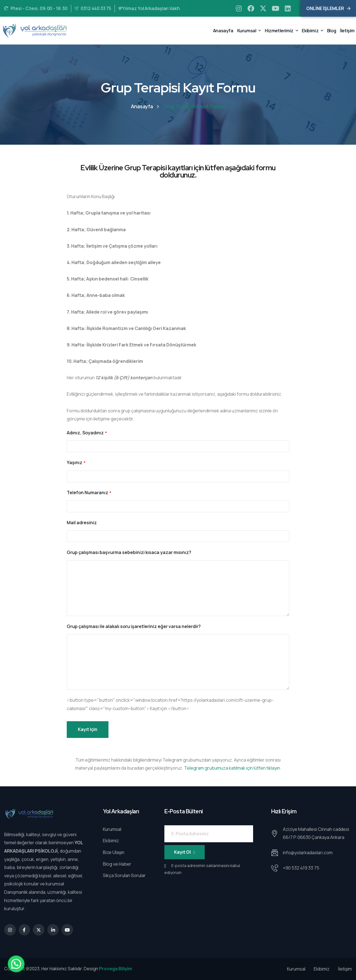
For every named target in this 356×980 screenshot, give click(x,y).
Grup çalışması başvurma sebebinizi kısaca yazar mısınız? (129, 552)
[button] (16, 964)
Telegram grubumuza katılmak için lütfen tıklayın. (233, 768)
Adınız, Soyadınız (87, 433)
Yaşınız (76, 463)
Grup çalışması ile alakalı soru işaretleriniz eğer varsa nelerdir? (134, 626)
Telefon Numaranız (89, 493)
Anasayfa (142, 106)
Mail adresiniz (82, 523)
